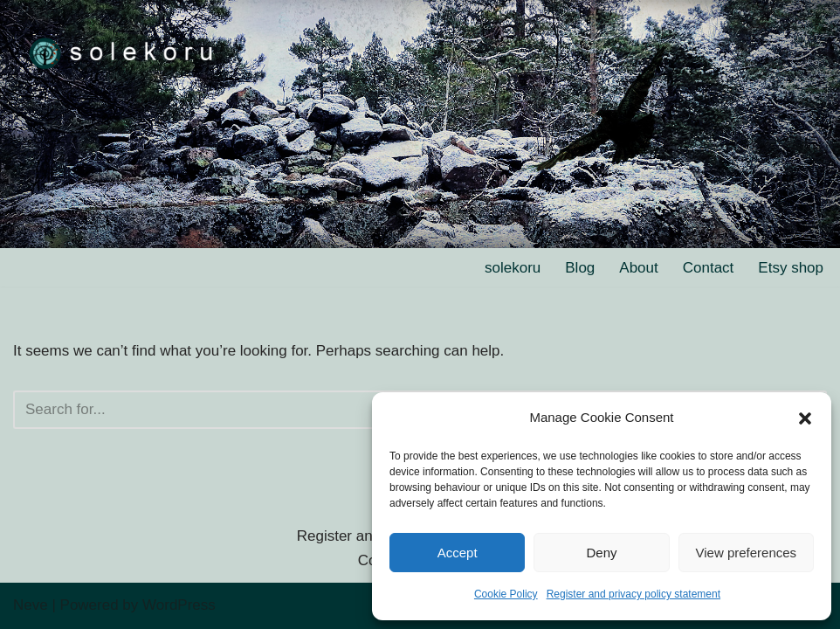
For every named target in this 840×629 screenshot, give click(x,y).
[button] (805, 418)
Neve (31, 605)
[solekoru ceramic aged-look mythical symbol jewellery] (122, 52)
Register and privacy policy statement (633, 594)
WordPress (179, 605)
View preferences (747, 553)
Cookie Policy (506, 594)
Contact (709, 268)
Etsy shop (791, 268)
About (638, 268)
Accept (458, 553)
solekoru (513, 268)
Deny (601, 553)
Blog (580, 268)
